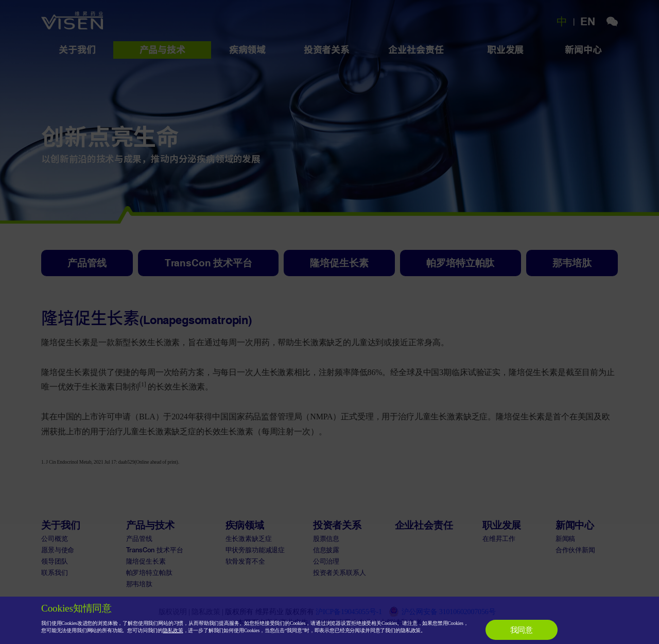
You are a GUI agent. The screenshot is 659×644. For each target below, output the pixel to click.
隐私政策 (173, 630)
